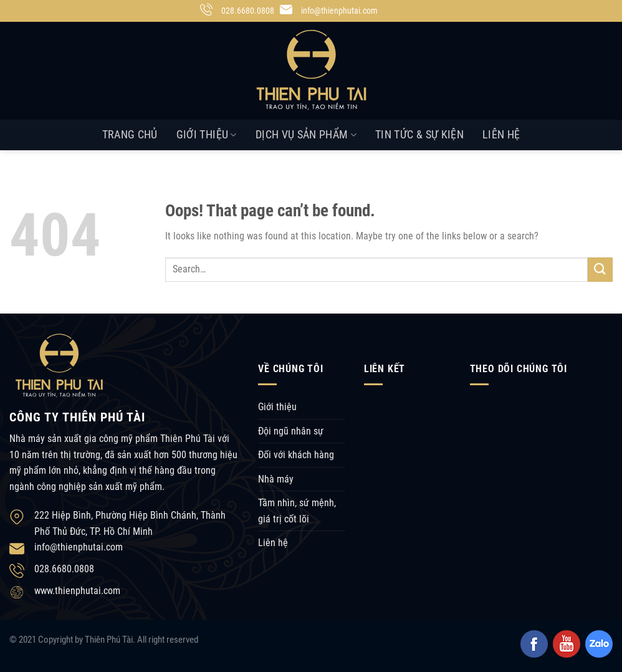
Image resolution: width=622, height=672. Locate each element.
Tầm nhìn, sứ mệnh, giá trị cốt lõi (297, 511)
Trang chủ (130, 135)
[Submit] (600, 270)
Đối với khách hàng (296, 455)
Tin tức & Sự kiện (419, 135)
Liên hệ (501, 135)
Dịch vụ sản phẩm (306, 135)
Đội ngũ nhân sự (291, 431)
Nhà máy (276, 479)
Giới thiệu (207, 135)
